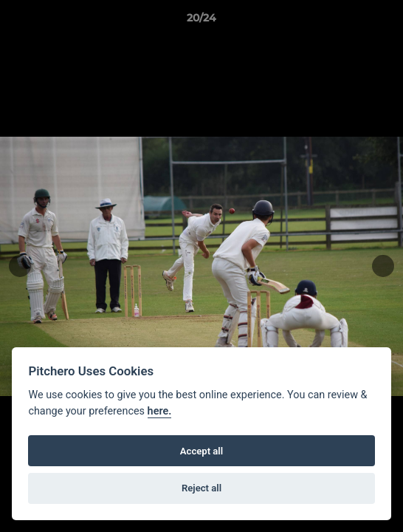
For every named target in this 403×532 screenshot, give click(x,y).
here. (160, 411)
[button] (385, 21)
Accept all (201, 451)
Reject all (201, 488)
